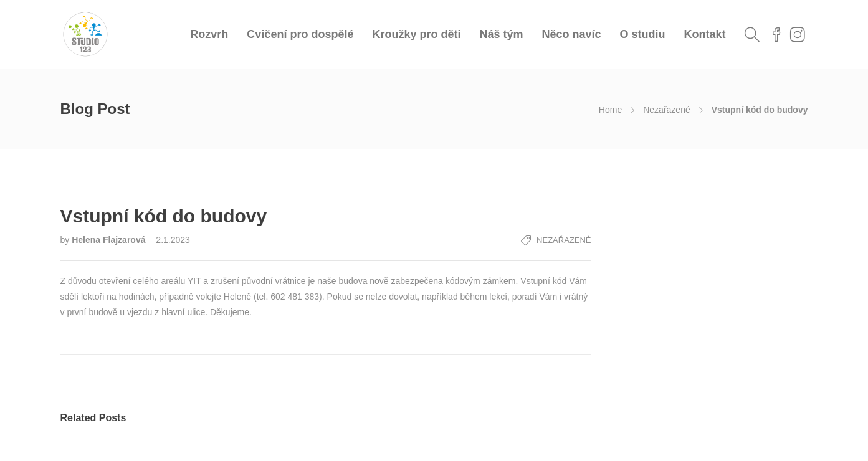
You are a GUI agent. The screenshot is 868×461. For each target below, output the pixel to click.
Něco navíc (571, 34)
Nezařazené (667, 110)
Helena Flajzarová (110, 240)
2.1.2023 (173, 240)
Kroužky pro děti (416, 34)
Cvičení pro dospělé (300, 34)
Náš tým (501, 34)
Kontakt (705, 34)
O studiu (643, 34)
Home (610, 110)
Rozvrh (209, 34)
